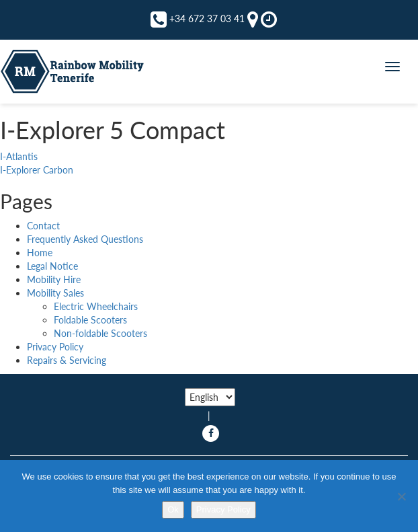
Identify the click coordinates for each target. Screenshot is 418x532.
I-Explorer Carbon (37, 170)
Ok (173, 509)
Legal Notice (52, 266)
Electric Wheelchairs (96, 306)
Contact (43, 226)
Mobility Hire (54, 279)
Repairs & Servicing (67, 360)
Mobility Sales (55, 293)
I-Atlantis (19, 156)
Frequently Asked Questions (85, 239)
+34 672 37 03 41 (207, 18)
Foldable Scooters (90, 320)
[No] (401, 496)
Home (40, 253)
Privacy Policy (55, 347)
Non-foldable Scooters (100, 333)
